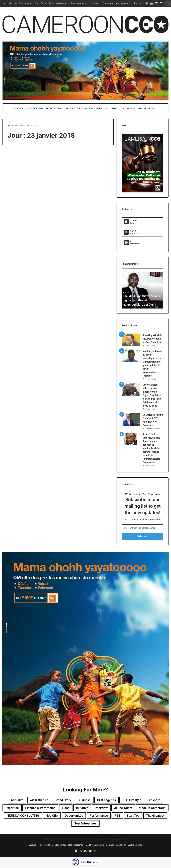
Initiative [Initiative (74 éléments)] (99, 808)
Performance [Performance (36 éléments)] (140, 816)
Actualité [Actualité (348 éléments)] (14, 800)
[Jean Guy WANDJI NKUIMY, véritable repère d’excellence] (131, 340)
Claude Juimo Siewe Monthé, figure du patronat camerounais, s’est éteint (141, 300)
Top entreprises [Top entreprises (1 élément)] (109, 824)
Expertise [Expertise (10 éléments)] (26, 808)
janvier (29, 126)
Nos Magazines (57, 3)
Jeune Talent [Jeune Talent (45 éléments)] (143, 808)
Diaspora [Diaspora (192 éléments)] (157, 800)
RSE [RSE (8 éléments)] (160, 816)
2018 (22, 126)
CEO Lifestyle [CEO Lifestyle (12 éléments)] (134, 800)
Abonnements (123, 3)
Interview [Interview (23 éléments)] (119, 808)
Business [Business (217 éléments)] (84, 800)
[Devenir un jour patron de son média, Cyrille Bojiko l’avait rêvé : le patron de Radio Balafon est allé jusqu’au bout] (131, 389)
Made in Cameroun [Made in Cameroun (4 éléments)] (23, 816)
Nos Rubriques (22, 3)
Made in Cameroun (79, 3)
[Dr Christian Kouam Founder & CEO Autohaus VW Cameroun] (131, 419)
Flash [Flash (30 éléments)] (82, 808)
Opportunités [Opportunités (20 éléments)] (114, 816)
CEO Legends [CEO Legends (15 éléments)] (108, 800)
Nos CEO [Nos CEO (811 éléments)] (91, 816)
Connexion (108, 3)
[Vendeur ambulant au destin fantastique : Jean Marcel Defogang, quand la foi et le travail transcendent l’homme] (131, 356)
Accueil (8, 3)
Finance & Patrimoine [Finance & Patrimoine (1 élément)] (56, 808)
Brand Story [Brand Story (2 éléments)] (62, 800)
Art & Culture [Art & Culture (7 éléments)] (37, 800)
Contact (95, 3)
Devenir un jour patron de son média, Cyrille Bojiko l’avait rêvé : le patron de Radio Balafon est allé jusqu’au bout (152, 395)
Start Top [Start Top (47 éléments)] (57, 824)
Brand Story (40, 3)
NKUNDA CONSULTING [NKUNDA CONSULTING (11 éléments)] (60, 816)
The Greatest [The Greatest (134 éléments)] (81, 824)
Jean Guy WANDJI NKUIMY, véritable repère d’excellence (153, 339)
